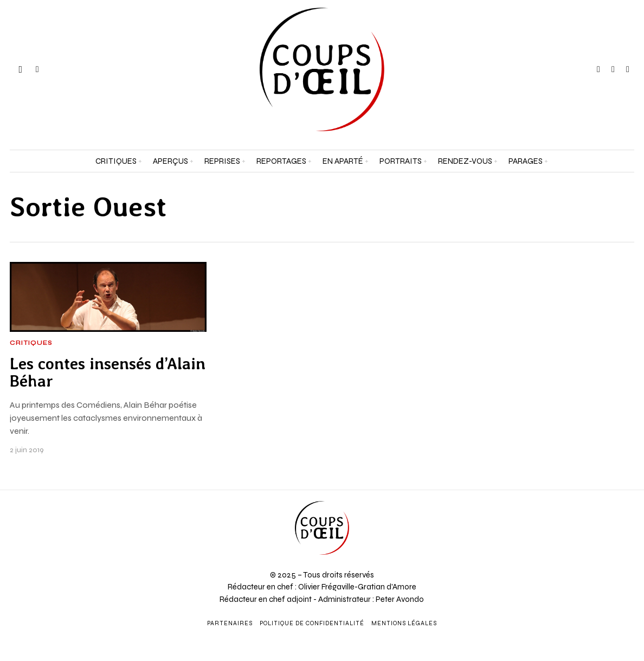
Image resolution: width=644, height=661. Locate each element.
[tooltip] (598, 69)
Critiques (31, 343)
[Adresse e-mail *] (563, 528)
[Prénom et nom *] (563, 488)
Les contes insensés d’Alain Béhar (108, 373)
